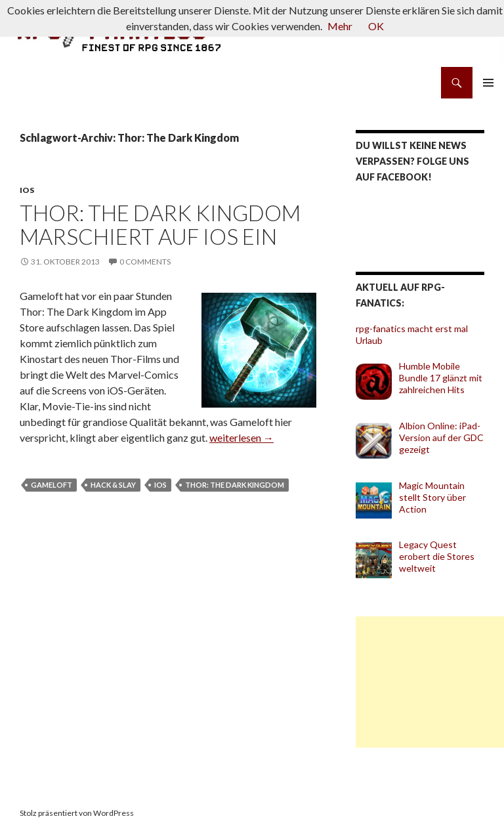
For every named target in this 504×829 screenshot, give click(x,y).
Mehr (340, 26)
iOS (27, 190)
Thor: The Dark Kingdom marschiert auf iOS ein (160, 224)
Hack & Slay (113, 485)
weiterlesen (241, 437)
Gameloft (52, 485)
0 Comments (145, 262)
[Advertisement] (430, 682)
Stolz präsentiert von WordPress (77, 813)
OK (376, 26)
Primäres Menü (488, 83)
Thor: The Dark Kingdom (235, 485)
